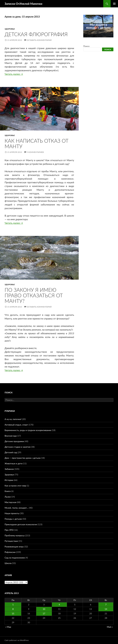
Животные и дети (14, 463)
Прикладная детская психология (21, 524)
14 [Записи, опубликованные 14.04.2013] (106, 609)
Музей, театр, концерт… (16, 508)
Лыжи (8, 497)
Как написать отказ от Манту (37, 143)
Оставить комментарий (39, 40)
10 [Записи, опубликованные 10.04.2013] (44, 609)
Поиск (86, 46)
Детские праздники (14, 441)
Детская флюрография (36, 34)
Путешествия (11, 541)
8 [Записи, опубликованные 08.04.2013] (13, 609)
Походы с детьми (13, 519)
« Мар (8, 627)
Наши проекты (12, 513)
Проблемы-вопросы (15, 535)
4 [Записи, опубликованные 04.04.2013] (59, 605)
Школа (8, 563)
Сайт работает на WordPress (17, 640)
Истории (9, 480)
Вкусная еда (11, 436)
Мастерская (10, 502)
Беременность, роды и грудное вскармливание (28, 430)
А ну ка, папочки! (13, 419)
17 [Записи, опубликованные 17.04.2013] (44, 613)
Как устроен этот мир (15, 486)
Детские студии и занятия (18, 447)
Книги (8, 491)
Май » (110, 627)
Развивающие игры (14, 547)
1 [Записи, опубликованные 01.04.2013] (13, 605)
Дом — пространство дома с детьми (23, 458)
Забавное (9, 469)
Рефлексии (10, 552)
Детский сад (11, 452)
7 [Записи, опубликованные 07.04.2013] (106, 605)
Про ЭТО (9, 530)
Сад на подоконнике (15, 558)
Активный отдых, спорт (16, 425)
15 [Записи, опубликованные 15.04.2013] (13, 613)
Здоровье (10, 29)
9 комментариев (35, 152)
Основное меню (114, 4)
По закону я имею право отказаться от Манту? (34, 295)
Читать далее (14, 74)
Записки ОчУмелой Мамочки (23, 4)
